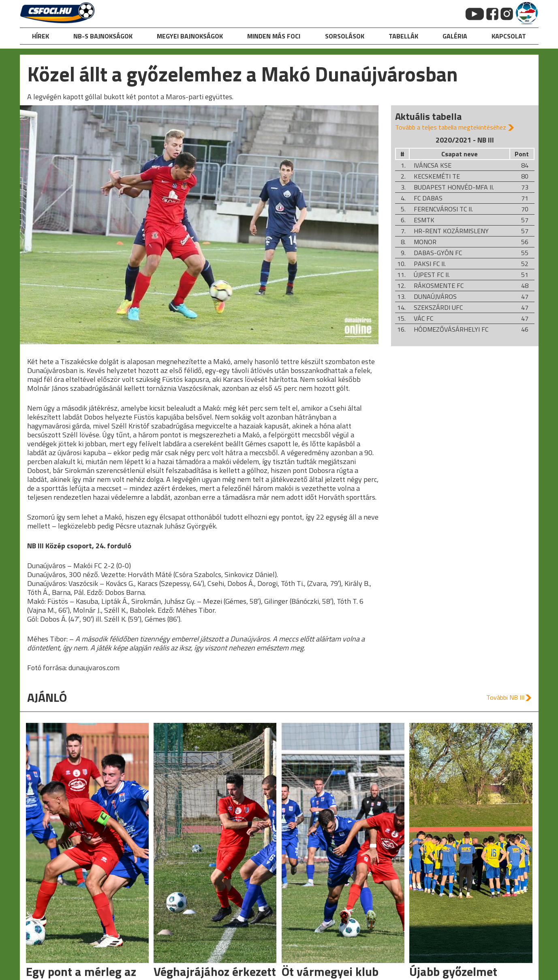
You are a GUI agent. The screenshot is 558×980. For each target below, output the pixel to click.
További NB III (505, 697)
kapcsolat (509, 36)
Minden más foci (274, 36)
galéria (455, 36)
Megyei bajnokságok (190, 36)
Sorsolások (345, 36)
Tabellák (403, 36)
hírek (41, 36)
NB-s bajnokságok (103, 36)
